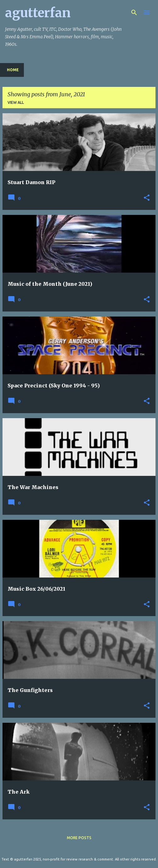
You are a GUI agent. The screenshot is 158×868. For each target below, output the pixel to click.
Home (13, 70)
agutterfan (38, 13)
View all (16, 102)
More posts (79, 838)
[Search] (134, 13)
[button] (147, 198)
